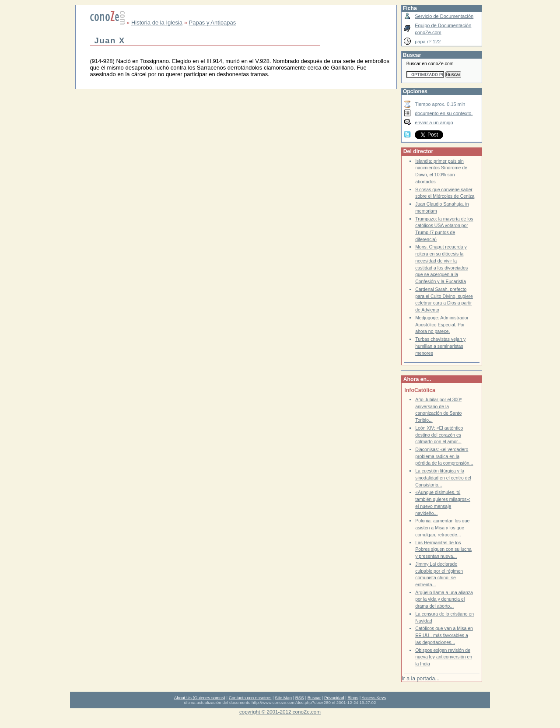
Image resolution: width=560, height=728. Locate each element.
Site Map (283, 698)
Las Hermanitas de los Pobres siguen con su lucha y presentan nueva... (443, 549)
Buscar (314, 698)
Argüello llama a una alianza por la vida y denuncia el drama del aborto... (444, 599)
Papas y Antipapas (213, 23)
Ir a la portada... (420, 679)
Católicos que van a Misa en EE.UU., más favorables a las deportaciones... (444, 635)
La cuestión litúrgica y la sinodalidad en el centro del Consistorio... (443, 478)
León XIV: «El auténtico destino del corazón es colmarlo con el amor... (439, 435)
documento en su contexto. (444, 113)
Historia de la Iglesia (157, 23)
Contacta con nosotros (250, 698)
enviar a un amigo (434, 122)
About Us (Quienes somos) (200, 698)
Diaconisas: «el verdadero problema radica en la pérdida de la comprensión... (444, 456)
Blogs (353, 698)
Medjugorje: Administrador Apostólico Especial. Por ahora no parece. (442, 325)
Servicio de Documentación (444, 16)
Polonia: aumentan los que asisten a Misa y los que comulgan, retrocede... (442, 528)
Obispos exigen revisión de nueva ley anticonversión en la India (444, 657)
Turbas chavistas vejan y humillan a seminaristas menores (440, 346)
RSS (300, 698)
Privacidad (334, 698)
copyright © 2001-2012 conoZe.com (280, 712)
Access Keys (374, 698)
